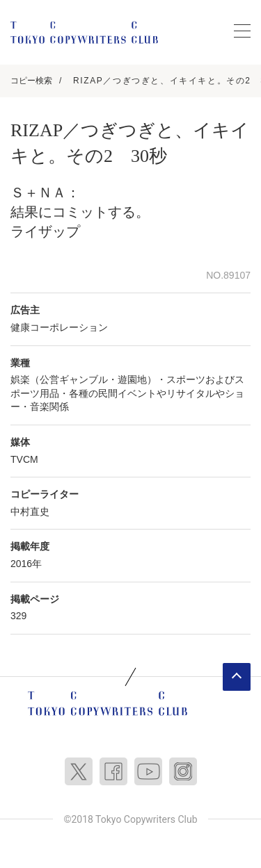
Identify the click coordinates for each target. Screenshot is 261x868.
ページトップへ (237, 677)
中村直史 (30, 511)
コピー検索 (31, 81)
